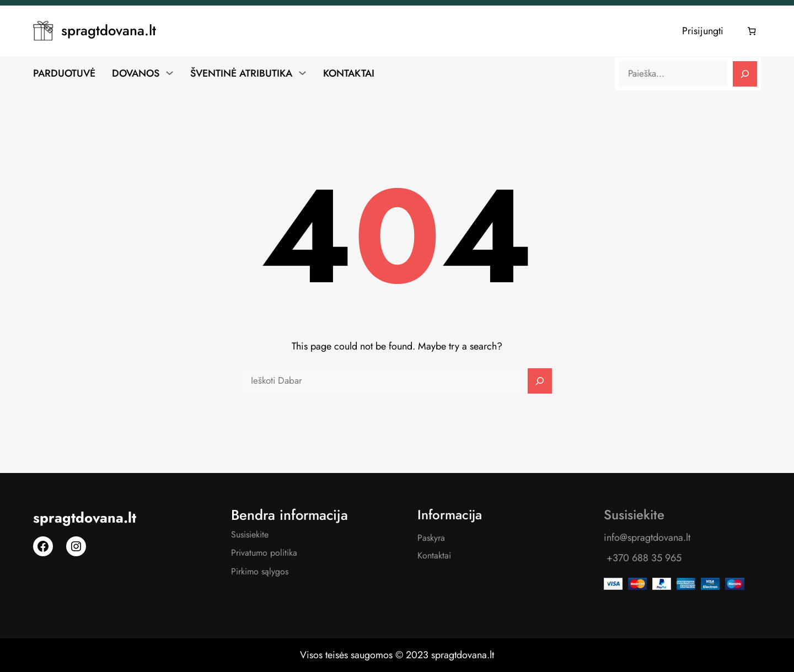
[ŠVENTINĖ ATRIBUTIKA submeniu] (302, 73)
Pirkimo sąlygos (260, 571)
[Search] (745, 74)
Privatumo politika (264, 553)
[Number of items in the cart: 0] (752, 31)
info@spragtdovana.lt (647, 537)
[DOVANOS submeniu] (170, 73)
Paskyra (431, 538)
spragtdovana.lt (109, 31)
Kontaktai (434, 555)
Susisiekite (250, 534)
